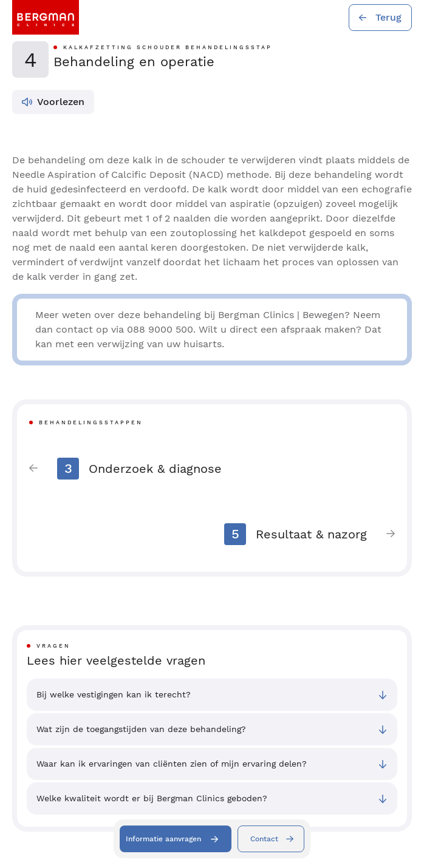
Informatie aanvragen (163, 839)
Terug (388, 17)
